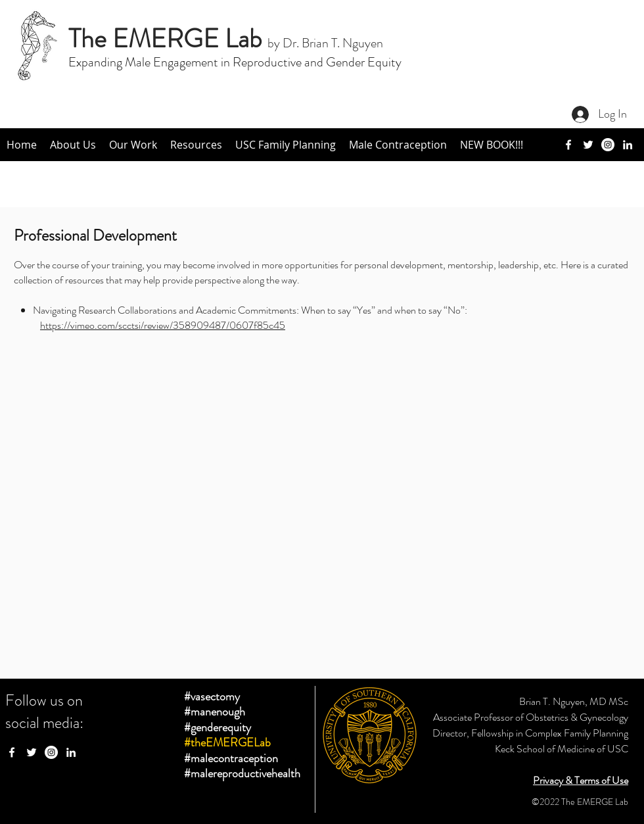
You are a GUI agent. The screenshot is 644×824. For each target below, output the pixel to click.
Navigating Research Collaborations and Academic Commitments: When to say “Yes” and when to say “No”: (251, 310)
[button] (73, 145)
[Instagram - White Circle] (51, 752)
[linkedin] (628, 145)
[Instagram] (608, 145)
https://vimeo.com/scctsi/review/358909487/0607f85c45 (163, 325)
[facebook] (568, 145)
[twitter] (588, 145)
